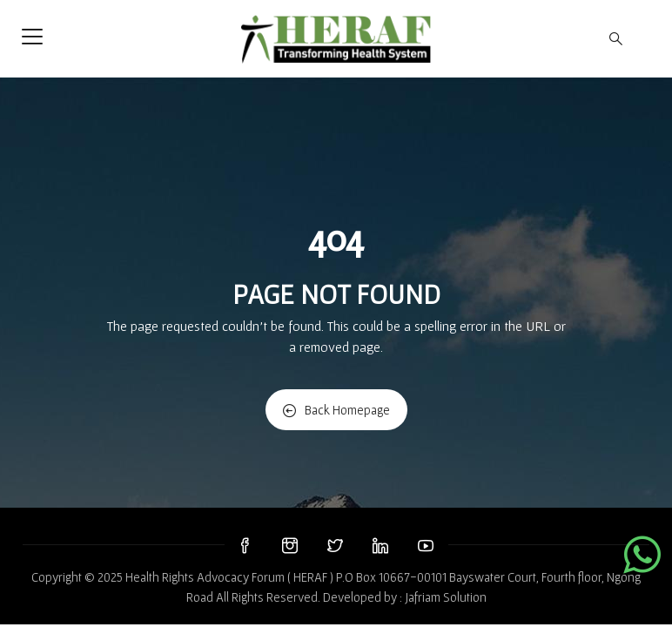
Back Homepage (336, 410)
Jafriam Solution (446, 597)
